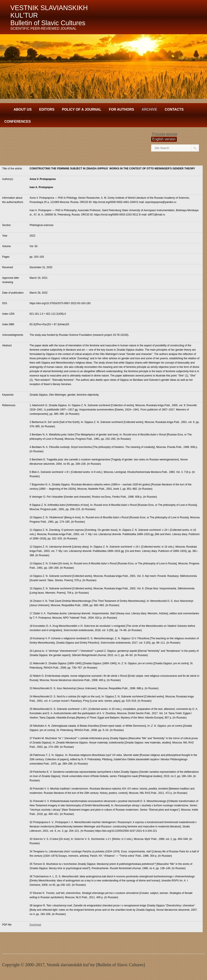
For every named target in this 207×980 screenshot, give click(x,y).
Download (35, 925)
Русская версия (165, 134)
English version (164, 139)
